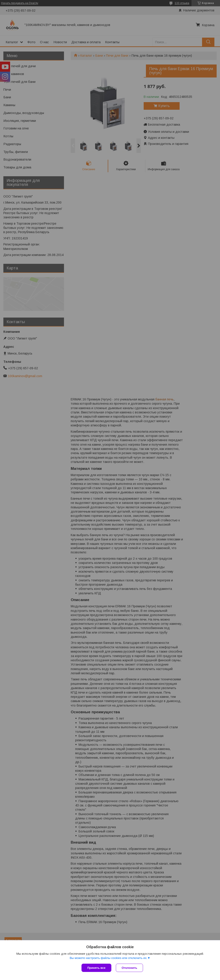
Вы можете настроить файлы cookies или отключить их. (108, 958)
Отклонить (129, 968)
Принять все (96, 968)
